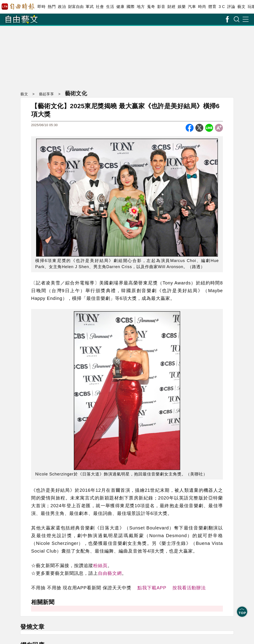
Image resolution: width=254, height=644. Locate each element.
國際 (131, 7)
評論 (231, 7)
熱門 (52, 7)
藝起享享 (46, 94)
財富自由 (76, 7)
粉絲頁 (100, 566)
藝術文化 (75, 93)
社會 (100, 7)
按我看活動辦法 (189, 588)
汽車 (192, 7)
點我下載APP (152, 588)
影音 (161, 7)
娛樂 (182, 7)
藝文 (241, 7)
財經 (171, 7)
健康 (120, 7)
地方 (141, 7)
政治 (62, 7)
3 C (222, 7)
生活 (110, 7)
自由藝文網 (110, 573)
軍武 (90, 7)
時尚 (202, 7)
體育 (212, 7)
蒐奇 (151, 7)
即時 (41, 7)
